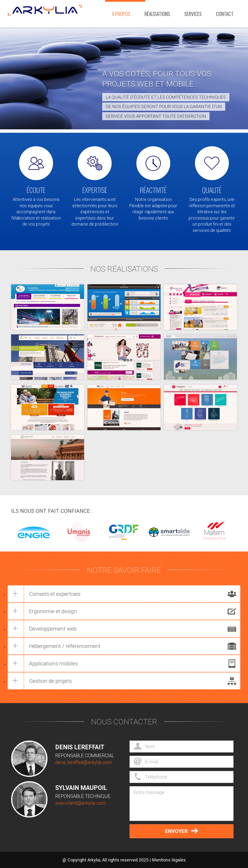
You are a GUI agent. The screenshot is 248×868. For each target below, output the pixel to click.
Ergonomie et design (53, 611)
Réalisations (157, 14)
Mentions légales (169, 860)
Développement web (53, 629)
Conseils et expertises (55, 594)
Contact (225, 14)
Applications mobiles (54, 663)
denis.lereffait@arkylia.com (83, 762)
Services (193, 14)
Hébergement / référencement (65, 646)
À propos (121, 14)
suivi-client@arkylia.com (81, 803)
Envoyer (182, 831)
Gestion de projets (51, 681)
